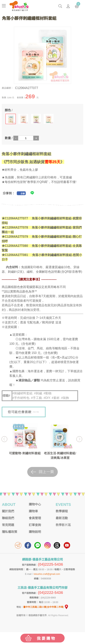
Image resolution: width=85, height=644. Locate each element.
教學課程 (62, 511)
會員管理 (35, 518)
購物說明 (35, 532)
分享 (23, 194)
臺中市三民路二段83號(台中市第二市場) (46, 607)
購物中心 (35, 504)
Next (79, 439)
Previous (4, 439)
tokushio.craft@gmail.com (47, 574)
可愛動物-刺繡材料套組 (25, 453)
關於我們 (8, 511)
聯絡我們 (8, 518)
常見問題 (8, 525)
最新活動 (62, 518)
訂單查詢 (35, 525)
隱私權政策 (10, 532)
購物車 (33, 511)
